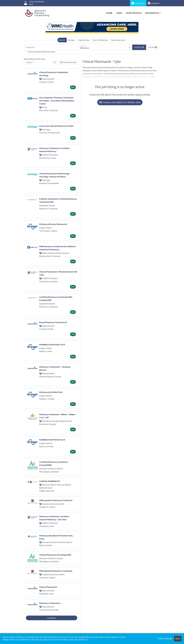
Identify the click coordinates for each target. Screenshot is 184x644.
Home (109, 13)
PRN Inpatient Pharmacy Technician (56, 500)
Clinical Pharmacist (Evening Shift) (55, 555)
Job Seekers (138, 3)
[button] (153, 47)
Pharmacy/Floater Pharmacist (53, 224)
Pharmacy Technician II (50, 603)
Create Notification (68, 62)
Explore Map (84, 40)
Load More (52, 618)
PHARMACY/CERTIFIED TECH (52, 345)
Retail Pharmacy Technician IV (53, 322)
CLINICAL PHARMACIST (50, 481)
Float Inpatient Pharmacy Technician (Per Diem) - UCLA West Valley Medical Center (57, 101)
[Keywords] (52, 47)
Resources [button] (152, 13)
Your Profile (134, 13)
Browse (72, 40)
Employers (154, 3)
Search (62, 40)
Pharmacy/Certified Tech (51, 392)
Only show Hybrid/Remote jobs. (42, 52)
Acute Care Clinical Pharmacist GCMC (56, 126)
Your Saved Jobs (118, 40)
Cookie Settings (165, 639)
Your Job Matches (100, 40)
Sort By (29, 62)
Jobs (119, 13)
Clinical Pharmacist (48, 587)
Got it (178, 639)
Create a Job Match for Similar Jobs (120, 102)
